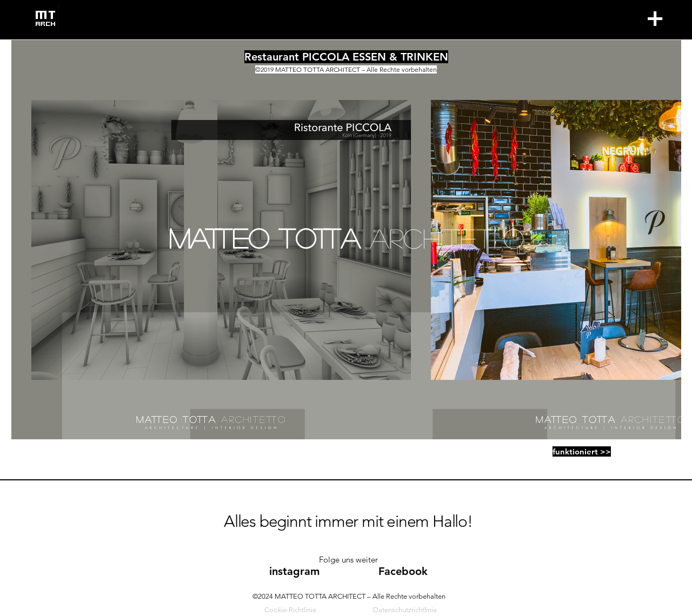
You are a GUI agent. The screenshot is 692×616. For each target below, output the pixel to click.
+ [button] (654, 18)
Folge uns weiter (348, 560)
